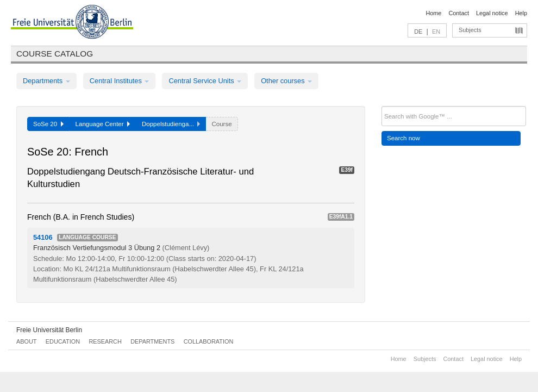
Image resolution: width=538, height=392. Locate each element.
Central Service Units (205, 81)
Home (433, 13)
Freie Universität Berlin (49, 330)
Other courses (286, 81)
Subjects (470, 30)
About (26, 341)
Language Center (103, 124)
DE (418, 32)
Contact (458, 13)
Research (105, 341)
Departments (46, 81)
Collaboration (209, 341)
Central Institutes (120, 81)
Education (63, 341)
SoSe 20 (48, 124)
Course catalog (55, 54)
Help (521, 13)
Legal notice (492, 13)
